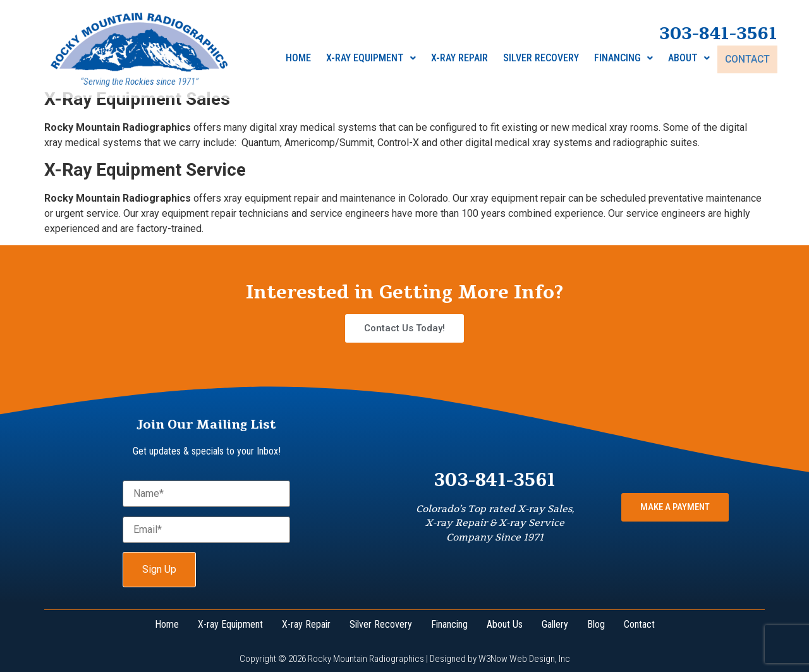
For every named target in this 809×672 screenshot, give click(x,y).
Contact (748, 59)
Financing (625, 59)
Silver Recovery (542, 59)
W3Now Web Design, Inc (524, 659)
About (690, 59)
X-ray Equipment (372, 59)
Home (300, 59)
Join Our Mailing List (206, 425)
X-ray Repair (306, 624)
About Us (505, 624)
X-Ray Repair (461, 59)
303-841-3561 (718, 35)
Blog (596, 624)
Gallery (555, 624)
